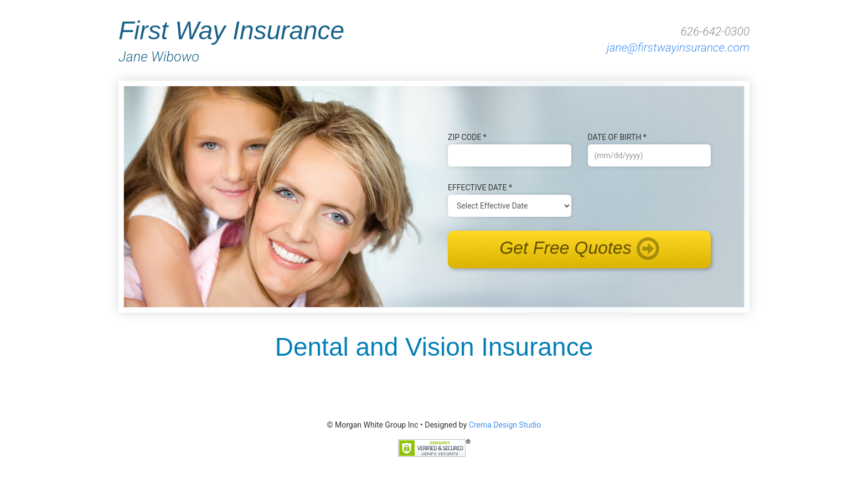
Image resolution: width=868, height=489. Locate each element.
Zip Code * (467, 137)
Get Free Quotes (579, 249)
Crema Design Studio (505, 425)
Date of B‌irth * (617, 137)
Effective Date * (480, 188)
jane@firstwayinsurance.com (678, 48)
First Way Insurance (294, 40)
